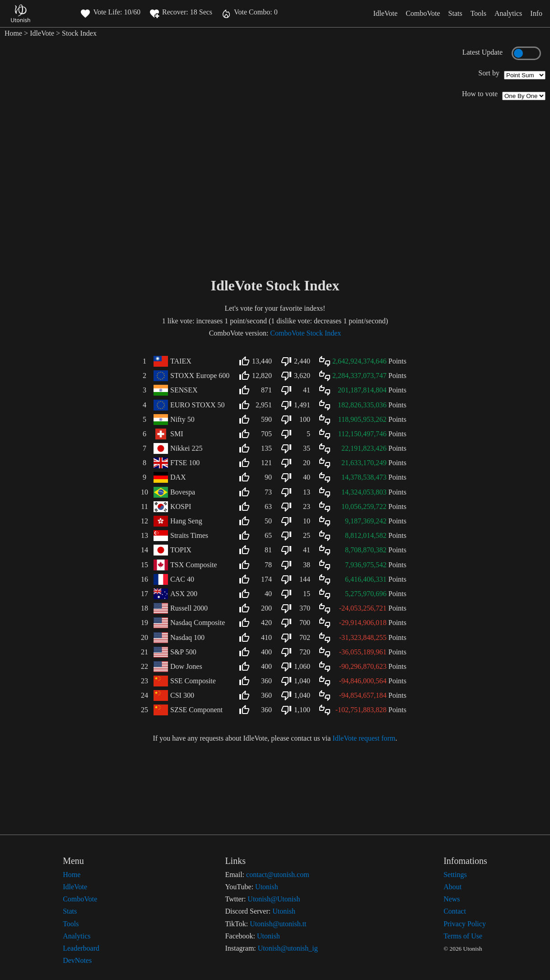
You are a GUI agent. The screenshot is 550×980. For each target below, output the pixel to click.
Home (13, 33)
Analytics (508, 13)
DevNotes (77, 960)
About (452, 887)
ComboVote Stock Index (305, 333)
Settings (455, 875)
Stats (455, 13)
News (452, 899)
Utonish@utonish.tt (278, 924)
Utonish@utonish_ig (288, 948)
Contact (455, 911)
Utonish (267, 887)
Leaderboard (81, 948)
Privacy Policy (465, 924)
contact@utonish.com (278, 875)
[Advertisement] (275, 205)
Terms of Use (463, 936)
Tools (478, 13)
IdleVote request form (364, 738)
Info (536, 13)
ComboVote (423, 13)
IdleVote (385, 13)
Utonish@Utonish (274, 899)
